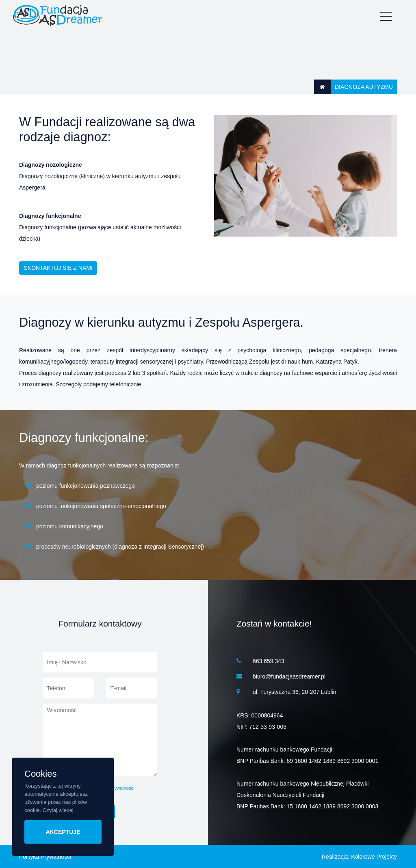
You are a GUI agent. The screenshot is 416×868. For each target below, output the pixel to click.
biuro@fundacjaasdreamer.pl (289, 676)
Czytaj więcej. (59, 810)
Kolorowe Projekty (374, 857)
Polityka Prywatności (45, 857)
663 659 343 (269, 661)
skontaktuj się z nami (58, 268)
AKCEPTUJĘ (63, 832)
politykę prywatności (114, 788)
